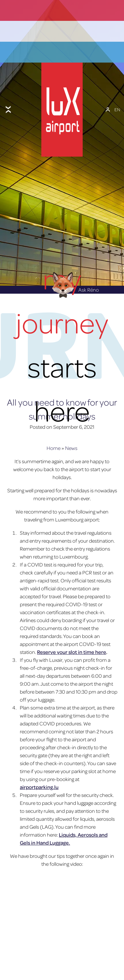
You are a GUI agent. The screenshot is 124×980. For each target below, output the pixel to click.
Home (54, 425)
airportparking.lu (39, 764)
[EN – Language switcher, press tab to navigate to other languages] (117, 97)
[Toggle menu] (8, 97)
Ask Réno (73, 267)
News (71, 425)
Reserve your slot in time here (72, 629)
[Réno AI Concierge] (62, 261)
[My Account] (108, 97)
